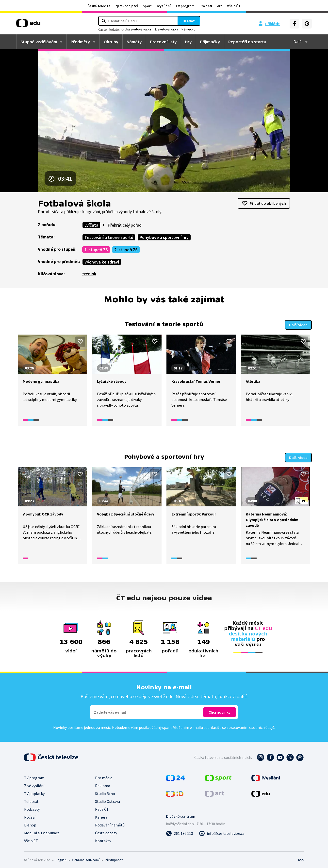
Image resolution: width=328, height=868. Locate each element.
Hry (188, 42)
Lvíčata (91, 225)
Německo (189, 29)
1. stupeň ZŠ (96, 250)
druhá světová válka (136, 29)
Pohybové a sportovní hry (164, 237)
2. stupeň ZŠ (126, 250)
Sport (147, 6)
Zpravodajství (127, 6)
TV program (185, 6)
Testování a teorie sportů (109, 237)
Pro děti (206, 6)
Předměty (80, 42)
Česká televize (99, 6)
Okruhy (111, 42)
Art (220, 6)
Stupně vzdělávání (39, 42)
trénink (89, 274)
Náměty (134, 42)
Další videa (298, 324)
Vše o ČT (234, 6)
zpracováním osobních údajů (250, 725)
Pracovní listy (163, 42)
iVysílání (164, 6)
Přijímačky (210, 42)
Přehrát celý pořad (124, 225)
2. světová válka (166, 29)
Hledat (189, 21)
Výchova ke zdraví (102, 262)
